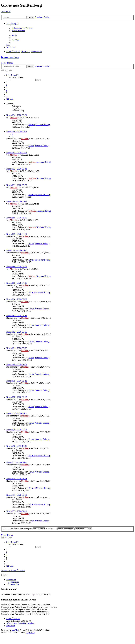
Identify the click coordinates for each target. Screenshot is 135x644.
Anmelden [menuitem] (11, 47)
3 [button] (7, 87)
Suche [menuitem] (14, 35)
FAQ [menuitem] (8, 45)
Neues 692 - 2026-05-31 (17, 169)
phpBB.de (30, 632)
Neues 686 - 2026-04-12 (17, 267)
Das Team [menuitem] (16, 40)
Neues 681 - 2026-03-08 (17, 348)
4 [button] (7, 90)
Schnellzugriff (12, 23)
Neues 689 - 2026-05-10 (17, 218)
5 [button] (7, 92)
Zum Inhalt (6, 12)
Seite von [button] (12, 75)
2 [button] (7, 85)
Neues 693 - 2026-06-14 (17, 152)
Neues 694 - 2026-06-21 (17, 115)
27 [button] (7, 97)
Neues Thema (7, 63)
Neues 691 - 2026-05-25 (17, 185)
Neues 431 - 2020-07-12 (17, 495)
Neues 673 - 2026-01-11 (17, 511)
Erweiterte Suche (42, 17)
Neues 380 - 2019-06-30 (17, 250)
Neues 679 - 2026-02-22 (17, 381)
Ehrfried (32, 195)
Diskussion (25, 52)
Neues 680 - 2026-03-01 (17, 364)
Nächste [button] (10, 99)
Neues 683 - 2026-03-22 (17, 316)
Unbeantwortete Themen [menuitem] (22, 28)
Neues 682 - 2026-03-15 (17, 332)
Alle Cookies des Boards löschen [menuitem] (20, 623)
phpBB (15, 630)
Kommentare (36, 52)
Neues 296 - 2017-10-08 (17, 446)
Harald (31, 146)
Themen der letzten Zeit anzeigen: (24, 529)
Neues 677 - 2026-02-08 (17, 413)
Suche (31, 17)
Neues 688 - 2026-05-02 (17, 131)
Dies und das (13, 584)
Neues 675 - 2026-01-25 (17, 462)
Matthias (14, 118)
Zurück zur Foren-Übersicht (13, 571)
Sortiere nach (60, 529)
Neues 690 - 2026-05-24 (17, 201)
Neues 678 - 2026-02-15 (17, 397)
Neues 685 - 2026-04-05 (17, 283)
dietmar (32, 125)
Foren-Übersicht (13, 52)
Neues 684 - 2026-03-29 (17, 299)
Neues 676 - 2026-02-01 (17, 430)
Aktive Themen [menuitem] (18, 31)
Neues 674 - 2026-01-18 (17, 479)
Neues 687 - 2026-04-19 (17, 234)
